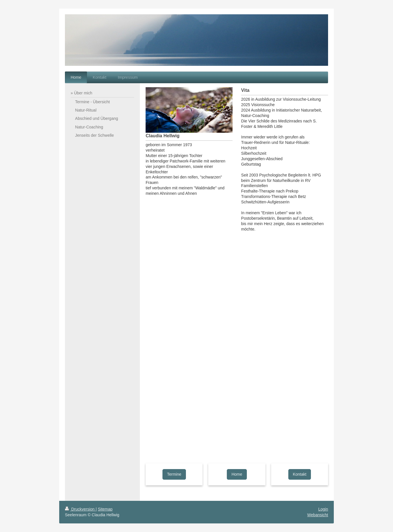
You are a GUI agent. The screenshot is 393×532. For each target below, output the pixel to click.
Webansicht (318, 515)
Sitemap (105, 509)
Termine (174, 474)
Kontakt (300, 474)
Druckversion (80, 509)
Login (323, 509)
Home (237, 474)
